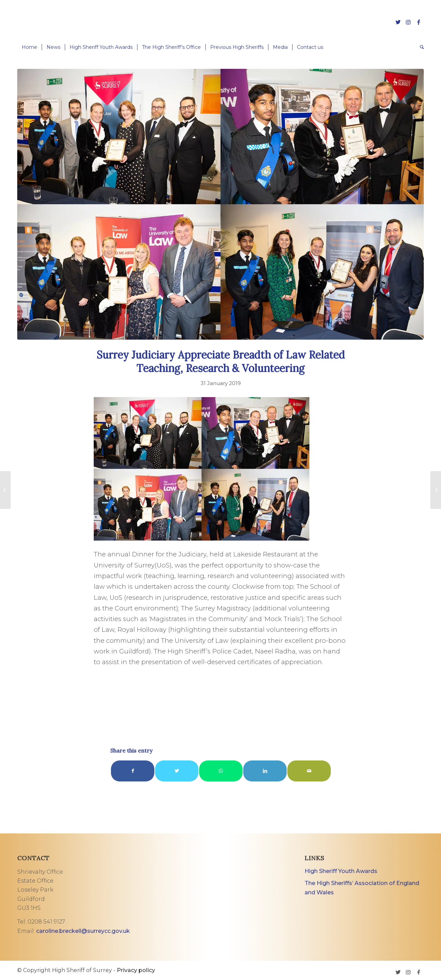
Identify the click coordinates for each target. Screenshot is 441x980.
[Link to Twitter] (398, 22)
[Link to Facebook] (419, 22)
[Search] (420, 47)
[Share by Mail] (309, 771)
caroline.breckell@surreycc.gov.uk (83, 931)
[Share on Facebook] (133, 771)
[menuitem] (29, 47)
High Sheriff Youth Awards (341, 871)
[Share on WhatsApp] (221, 771)
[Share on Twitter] (177, 771)
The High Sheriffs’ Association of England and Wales (362, 888)
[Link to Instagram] (408, 22)
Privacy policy (136, 970)
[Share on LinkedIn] (265, 771)
